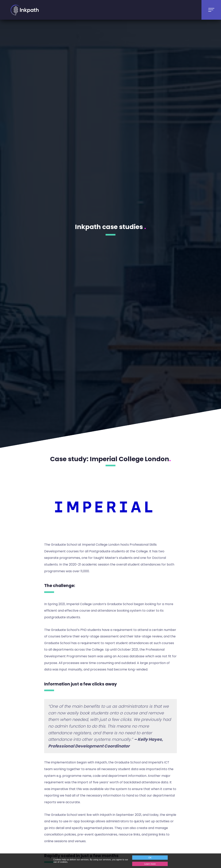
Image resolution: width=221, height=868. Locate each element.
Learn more (150, 864)
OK (150, 858)
